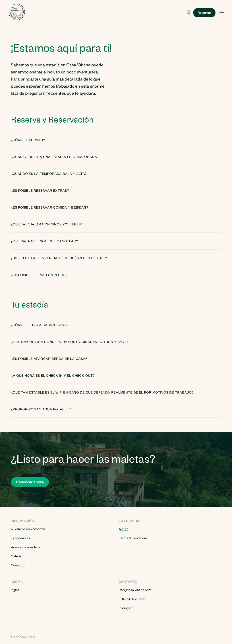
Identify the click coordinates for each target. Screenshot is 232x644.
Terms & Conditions (133, 538)
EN (188, 14)
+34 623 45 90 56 (132, 599)
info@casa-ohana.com (135, 590)
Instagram (126, 608)
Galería (16, 556)
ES (188, 11)
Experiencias (20, 538)
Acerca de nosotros (25, 547)
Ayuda (124, 529)
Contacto (18, 565)
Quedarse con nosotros (28, 529)
